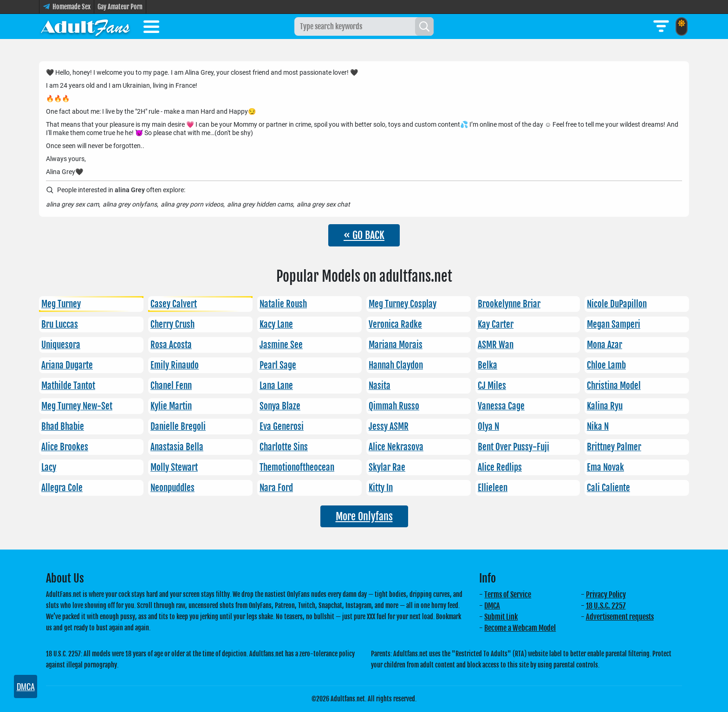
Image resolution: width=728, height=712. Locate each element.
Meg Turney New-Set (77, 406)
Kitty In (381, 488)
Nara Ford (276, 488)
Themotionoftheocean (297, 467)
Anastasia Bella (177, 447)
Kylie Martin (171, 406)
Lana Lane (276, 386)
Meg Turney (61, 304)
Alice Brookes (65, 447)
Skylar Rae (387, 467)
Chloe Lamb (606, 365)
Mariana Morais (396, 345)
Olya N (488, 427)
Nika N (598, 427)
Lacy (49, 467)
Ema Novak (605, 467)
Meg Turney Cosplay (403, 304)
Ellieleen (493, 488)
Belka (487, 365)
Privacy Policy (606, 595)
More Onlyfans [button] (364, 516)
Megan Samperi (614, 324)
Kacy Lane (276, 324)
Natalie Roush (283, 304)
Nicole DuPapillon (617, 304)
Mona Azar (604, 345)
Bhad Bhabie (63, 427)
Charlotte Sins (284, 447)
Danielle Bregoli (178, 427)
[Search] (424, 26)
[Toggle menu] (151, 28)
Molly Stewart (174, 467)
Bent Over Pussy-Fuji (513, 447)
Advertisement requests (620, 617)
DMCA (492, 606)
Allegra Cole (62, 488)
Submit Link (501, 617)
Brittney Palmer (614, 447)
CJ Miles (492, 386)
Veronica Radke (395, 324)
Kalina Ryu (605, 406)
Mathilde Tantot (68, 386)
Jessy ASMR (389, 427)
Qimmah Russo (394, 406)
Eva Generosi (282, 427)
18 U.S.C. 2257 (606, 606)
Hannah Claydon (396, 365)
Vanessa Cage (501, 406)
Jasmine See (281, 345)
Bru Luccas (60, 324)
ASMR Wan (496, 345)
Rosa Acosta (171, 345)
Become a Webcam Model (520, 628)
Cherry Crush (172, 324)
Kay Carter (496, 324)
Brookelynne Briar (509, 304)
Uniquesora (61, 345)
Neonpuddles (172, 488)
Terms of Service (508, 595)
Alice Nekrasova (396, 447)
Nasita (380, 386)
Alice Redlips (500, 467)
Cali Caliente (608, 488)
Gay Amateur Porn (120, 7)
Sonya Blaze (280, 406)
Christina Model (614, 386)
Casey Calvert (174, 304)
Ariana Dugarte (67, 365)
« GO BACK (364, 235)
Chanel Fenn (171, 386)
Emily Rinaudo (175, 365)
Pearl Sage (278, 365)
